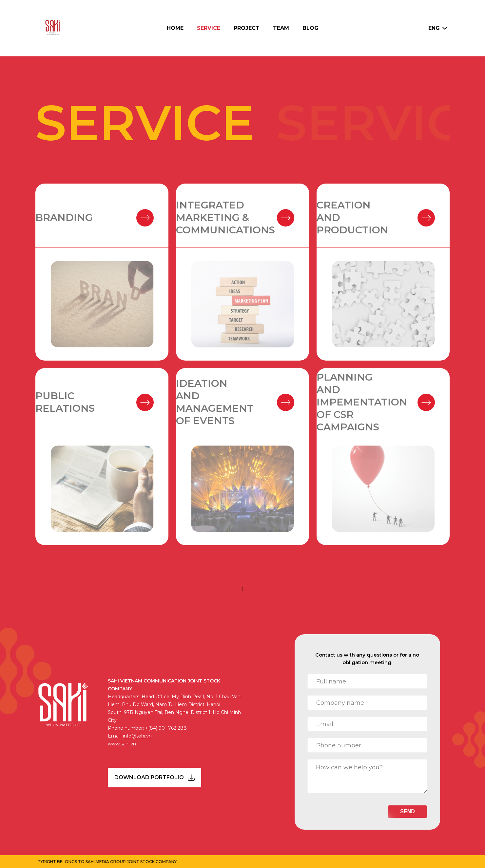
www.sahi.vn (122, 744)
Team (281, 28)
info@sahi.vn (137, 736)
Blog (310, 28)
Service (209, 28)
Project (247, 28)
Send (407, 811)
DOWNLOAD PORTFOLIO (155, 778)
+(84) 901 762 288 (166, 728)
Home (175, 28)
